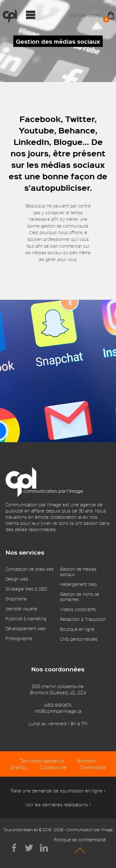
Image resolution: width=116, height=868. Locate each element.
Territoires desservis (42, 761)
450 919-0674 (84, 15)
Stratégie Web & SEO (26, 589)
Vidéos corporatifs (78, 609)
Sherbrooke (93, 767)
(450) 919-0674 (58, 705)
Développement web (26, 628)
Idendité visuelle (21, 609)
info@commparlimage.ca (58, 711)
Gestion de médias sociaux (78, 572)
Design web (17, 579)
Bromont (87, 761)
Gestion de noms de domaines (80, 597)
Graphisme (16, 599)
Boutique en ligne (77, 629)
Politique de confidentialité (80, 840)
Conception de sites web (30, 569)
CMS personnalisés (79, 639)
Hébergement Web (78, 584)
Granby (19, 767)
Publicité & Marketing (26, 619)
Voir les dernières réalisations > (58, 805)
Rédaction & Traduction (83, 619)
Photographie (19, 638)
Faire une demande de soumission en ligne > (58, 791)
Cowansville (54, 767)
